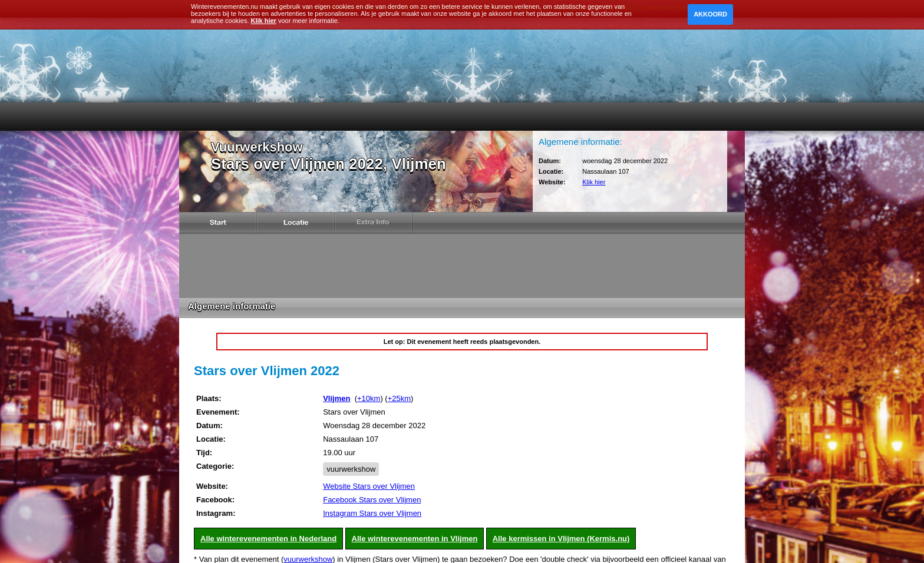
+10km (369, 398)
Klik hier (594, 182)
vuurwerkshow (351, 469)
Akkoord (710, 14)
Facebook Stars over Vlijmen (372, 500)
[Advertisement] (462, 266)
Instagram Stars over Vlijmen (372, 513)
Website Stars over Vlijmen (369, 486)
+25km (399, 398)
